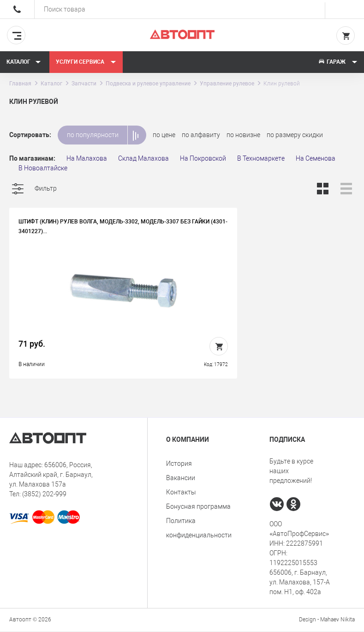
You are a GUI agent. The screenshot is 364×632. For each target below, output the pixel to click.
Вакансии (181, 479)
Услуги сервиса (86, 62)
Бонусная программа (198, 507)
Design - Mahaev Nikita (327, 620)
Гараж (338, 62)
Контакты (181, 493)
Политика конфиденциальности (199, 529)
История (179, 464)
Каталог (24, 62)
